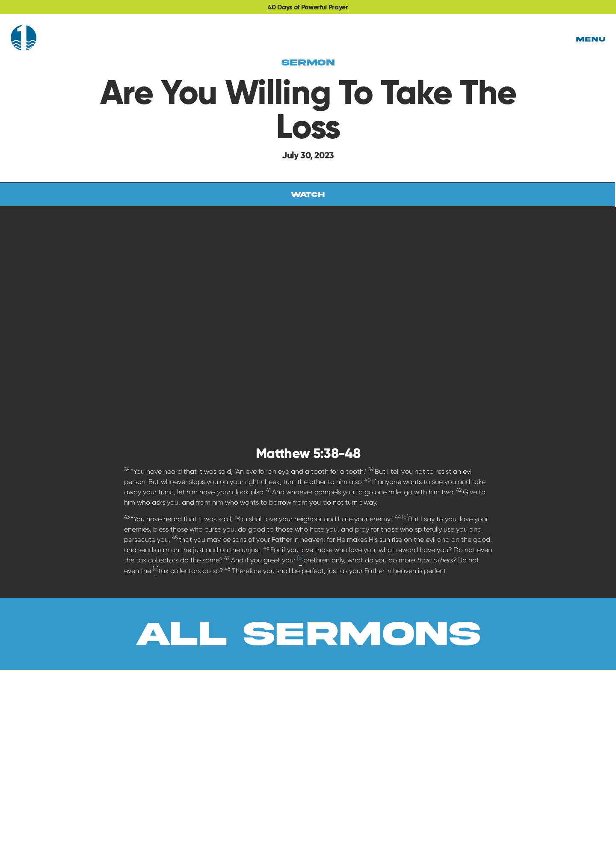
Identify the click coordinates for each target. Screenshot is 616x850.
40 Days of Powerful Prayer (308, 7)
